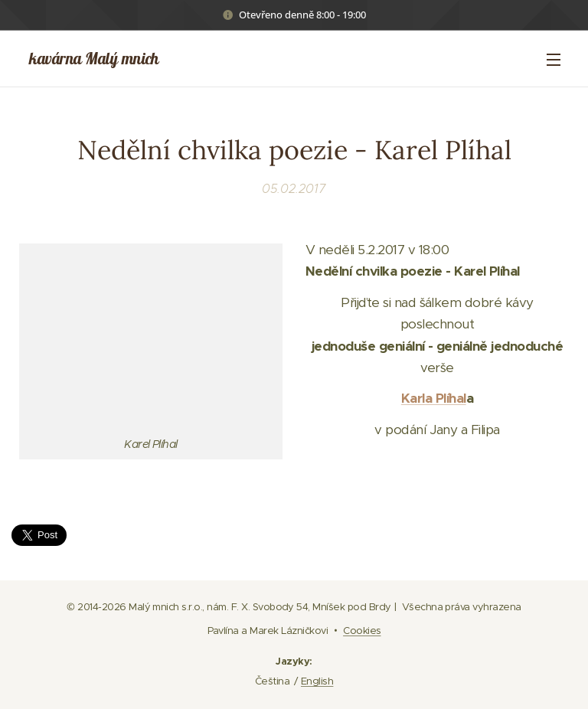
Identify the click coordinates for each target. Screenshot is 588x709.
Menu (554, 60)
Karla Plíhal (434, 398)
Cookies (362, 631)
